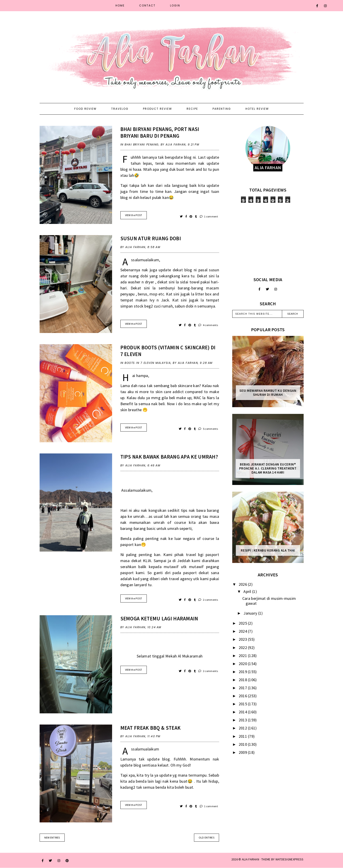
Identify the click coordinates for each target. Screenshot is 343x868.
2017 (243, 688)
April (248, 591)
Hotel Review (257, 109)
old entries (207, 837)
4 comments (208, 325)
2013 (243, 720)
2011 (243, 736)
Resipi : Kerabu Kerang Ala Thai (268, 550)
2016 (243, 696)
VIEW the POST (134, 215)
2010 (243, 744)
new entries (52, 837)
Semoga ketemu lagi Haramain (159, 618)
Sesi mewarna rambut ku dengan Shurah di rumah (268, 393)
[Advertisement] (268, 240)
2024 (243, 631)
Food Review (85, 109)
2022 (243, 648)
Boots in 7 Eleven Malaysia (148, 363)
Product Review (158, 109)
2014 (243, 712)
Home (120, 5)
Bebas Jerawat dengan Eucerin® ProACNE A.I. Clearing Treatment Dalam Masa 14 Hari (268, 468)
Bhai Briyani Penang (142, 144)
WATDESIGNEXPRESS (290, 859)
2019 (243, 672)
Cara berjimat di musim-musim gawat (269, 601)
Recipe (192, 109)
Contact (147, 5)
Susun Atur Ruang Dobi (151, 238)
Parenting (222, 109)
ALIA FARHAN (250, 859)
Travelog (120, 109)
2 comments (208, 600)
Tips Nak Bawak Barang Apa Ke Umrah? (169, 457)
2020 (243, 664)
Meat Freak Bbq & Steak (151, 728)
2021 (243, 656)
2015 (243, 704)
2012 (243, 728)
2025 (243, 623)
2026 (243, 584)
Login (175, 5)
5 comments (208, 429)
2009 (243, 752)
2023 (243, 639)
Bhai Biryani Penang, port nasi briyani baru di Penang (160, 132)
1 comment (209, 216)
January (251, 613)
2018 (243, 680)
